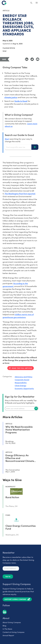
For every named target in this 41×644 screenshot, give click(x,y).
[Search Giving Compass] (31, 3)
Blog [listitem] (4, 626)
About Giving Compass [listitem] (12, 622)
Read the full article (22, 368)
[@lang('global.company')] (4, 3)
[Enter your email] (22, 408)
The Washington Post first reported (20, 193)
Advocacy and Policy (24, 377)
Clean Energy (20, 385)
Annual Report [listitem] (8, 635)
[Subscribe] (36, 408)
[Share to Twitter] (32, 59)
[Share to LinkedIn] (27, 59)
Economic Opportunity (24, 388)
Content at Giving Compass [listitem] (14, 632)
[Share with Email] (38, 59)
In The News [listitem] (7, 629)
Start (7, 139)
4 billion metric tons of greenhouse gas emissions (18, 316)
